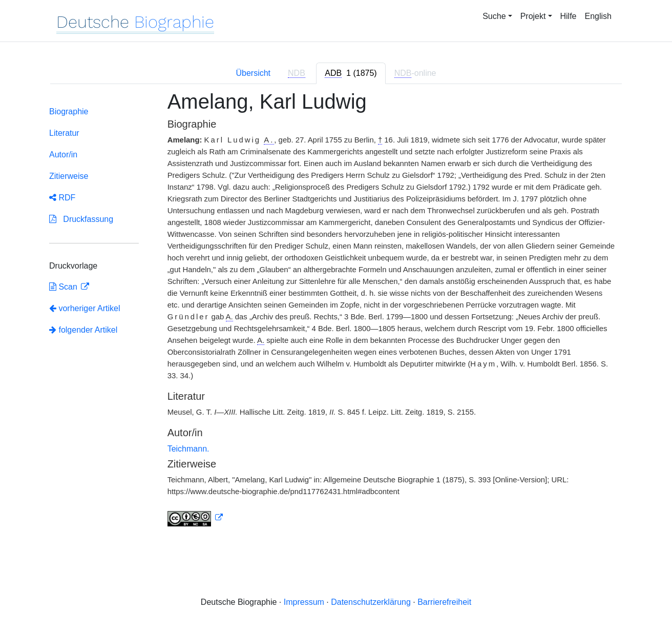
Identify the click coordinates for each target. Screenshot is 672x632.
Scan (64, 287)
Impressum (304, 602)
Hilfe (569, 16)
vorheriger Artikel (85, 308)
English (598, 16)
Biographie (69, 111)
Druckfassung (81, 219)
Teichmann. (188, 449)
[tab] (351, 73)
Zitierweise (69, 176)
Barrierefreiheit (444, 602)
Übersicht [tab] (253, 73)
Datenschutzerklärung (371, 602)
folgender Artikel (83, 330)
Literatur (64, 133)
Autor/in (63, 155)
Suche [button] (494, 16)
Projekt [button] (533, 16)
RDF (62, 198)
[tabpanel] (336, 314)
